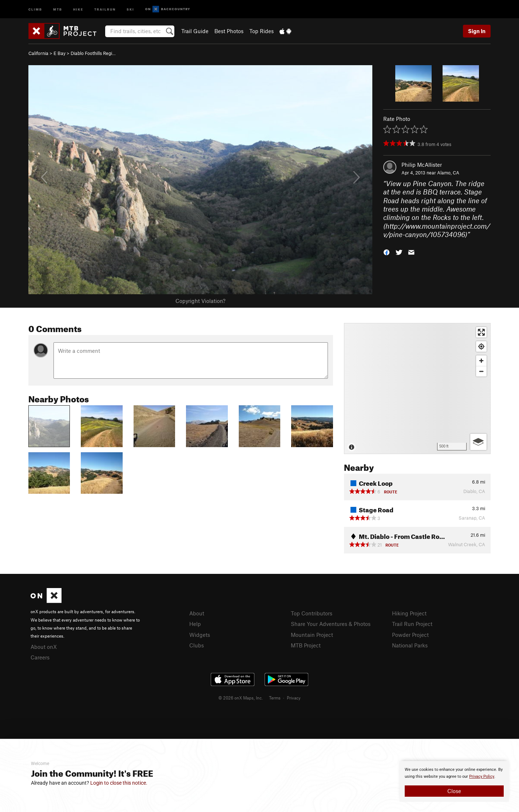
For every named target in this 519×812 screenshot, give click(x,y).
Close (454, 791)
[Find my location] (481, 346)
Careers (40, 657)
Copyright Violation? (200, 301)
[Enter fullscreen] (481, 332)
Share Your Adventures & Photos (331, 624)
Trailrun (105, 9)
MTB (58, 9)
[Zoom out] (481, 371)
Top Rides (262, 31)
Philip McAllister (422, 165)
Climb (35, 9)
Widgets (200, 635)
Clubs (197, 645)
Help (195, 624)
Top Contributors (312, 613)
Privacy (294, 698)
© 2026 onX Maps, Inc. (241, 698)
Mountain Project (312, 635)
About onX (44, 647)
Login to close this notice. (119, 783)
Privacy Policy (482, 776)
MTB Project (306, 645)
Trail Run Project (412, 624)
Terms (275, 698)
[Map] (417, 389)
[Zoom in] (481, 361)
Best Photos (229, 31)
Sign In (477, 31)
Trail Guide (195, 31)
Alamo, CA (448, 173)
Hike (78, 9)
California (38, 53)
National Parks (410, 645)
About (197, 613)
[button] (387, 251)
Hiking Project (409, 613)
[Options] (478, 442)
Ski (130, 9)
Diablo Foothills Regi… (93, 53)
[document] (454, 781)
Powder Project (410, 635)
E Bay (60, 53)
